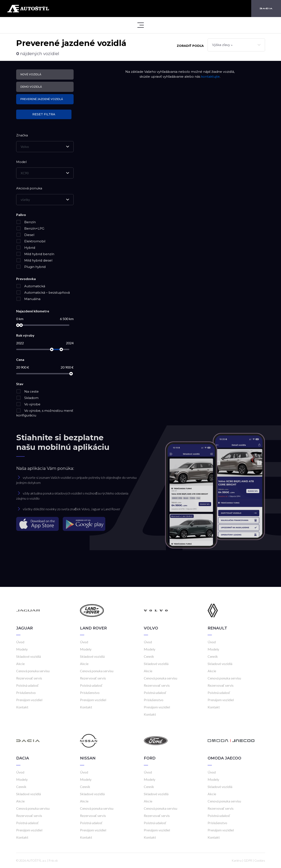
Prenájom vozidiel (29, 700)
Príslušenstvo (26, 693)
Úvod (20, 642)
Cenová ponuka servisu (33, 671)
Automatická (31, 286)
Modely (22, 649)
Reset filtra (44, 114)
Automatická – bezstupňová (43, 292)
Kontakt (22, 707)
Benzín (26, 222)
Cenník (149, 656)
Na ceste (27, 391)
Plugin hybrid (31, 267)
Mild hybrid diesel (34, 260)
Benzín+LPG (30, 228)
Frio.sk (53, 860)
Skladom (27, 398)
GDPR (248, 860)
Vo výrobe (28, 404)
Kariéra (237, 860)
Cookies (260, 860)
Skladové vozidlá (29, 656)
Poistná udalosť (27, 685)
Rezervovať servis (29, 678)
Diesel (25, 235)
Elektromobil (31, 241)
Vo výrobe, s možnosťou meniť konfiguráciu (45, 413)
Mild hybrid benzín (35, 254)
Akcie (20, 664)
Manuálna (28, 299)
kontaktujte (210, 77)
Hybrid (26, 248)
